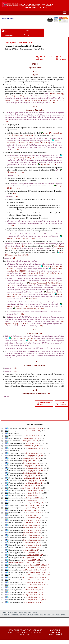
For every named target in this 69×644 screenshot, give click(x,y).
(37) (58, 253)
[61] (2, 582)
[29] (2, 502)
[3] (2, 438)
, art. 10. (47, 579)
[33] (2, 512)
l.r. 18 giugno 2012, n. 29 (30, 443)
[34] (2, 515)
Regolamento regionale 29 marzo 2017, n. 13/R (25, 567)
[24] (2, 490)
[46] (2, 545)
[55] (2, 567)
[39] (2, 527)
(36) (7, 126)
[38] (2, 525)
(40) (36, 370)
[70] (2, 604)
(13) (17, 180)
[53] (2, 562)
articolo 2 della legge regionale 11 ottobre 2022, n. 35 (44, 105)
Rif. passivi (27, 35)
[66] (2, 594)
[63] (2, 587)
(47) (17, 201)
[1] (2, 433)
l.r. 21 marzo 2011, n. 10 (35, 433)
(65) (54, 107)
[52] (2, 560)
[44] (2, 540)
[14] (2, 465)
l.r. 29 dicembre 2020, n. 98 (36, 589)
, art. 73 (44, 602)
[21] (2, 483)
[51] (2, 557)
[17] (2, 473)
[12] (2, 460)
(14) (18, 192)
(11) (55, 169)
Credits (55, 637)
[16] (2, 470)
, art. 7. (47, 569)
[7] (2, 448)
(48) (15, 262)
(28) (16, 105)
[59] (2, 577)
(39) (41, 338)
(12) (22, 177)
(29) (13, 230)
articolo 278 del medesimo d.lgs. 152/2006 (29, 313)
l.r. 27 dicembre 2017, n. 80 (35, 569)
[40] (2, 530)
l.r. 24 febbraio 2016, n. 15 (31, 515)
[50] (2, 555)
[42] (2, 535)
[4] (2, 440)
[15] (2, 468)
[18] (2, 475)
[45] (2, 542)
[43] (2, 537)
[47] (2, 547)
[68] (2, 599)
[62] (2, 584)
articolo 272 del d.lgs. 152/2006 (21, 343)
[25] (2, 493)
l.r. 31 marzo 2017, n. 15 (32, 564)
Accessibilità (56, 639)
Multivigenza (27, 39)
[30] (2, 505)
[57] (2, 572)
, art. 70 (44, 592)
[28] (2, 500)
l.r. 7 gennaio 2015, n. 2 (34, 500)
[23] (2, 488)
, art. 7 (48, 589)
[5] (2, 443)
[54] (2, 565)
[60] (2, 579)
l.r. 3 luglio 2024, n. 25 (33, 592)
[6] (2, 445)
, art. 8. (44, 574)
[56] (2, 570)
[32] (2, 510)
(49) (48, 398)
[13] (2, 463)
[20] (2, 480)
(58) (39, 243)
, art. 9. (48, 577)
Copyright (55, 635)
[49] (2, 552)
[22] (2, 485)
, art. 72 (44, 597)
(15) (15, 198)
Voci (4, 35)
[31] (2, 507)
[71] (2, 607)
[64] (2, 589)
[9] (2, 453)
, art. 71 (41, 594)
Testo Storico (7, 40)
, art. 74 (44, 604)
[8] (2, 450)
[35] (2, 517)
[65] (2, 592)
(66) (17, 154)
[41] (2, 532)
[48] (2, 550)
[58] (2, 574)
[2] (2, 435)
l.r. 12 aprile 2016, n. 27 (31, 554)
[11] (2, 458)
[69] (2, 602)
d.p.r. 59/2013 (32, 303)
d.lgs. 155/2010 (44, 169)
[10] (2, 455)
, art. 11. (47, 584)
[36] (2, 520)
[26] (2, 495)
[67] (2, 597)
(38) (22, 318)
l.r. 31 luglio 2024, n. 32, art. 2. (34, 607)
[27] (2, 497)
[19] (2, 478)
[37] (2, 522)
